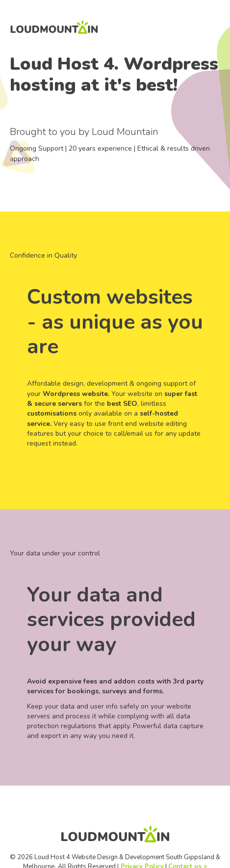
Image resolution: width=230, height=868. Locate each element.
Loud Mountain (125, 132)
